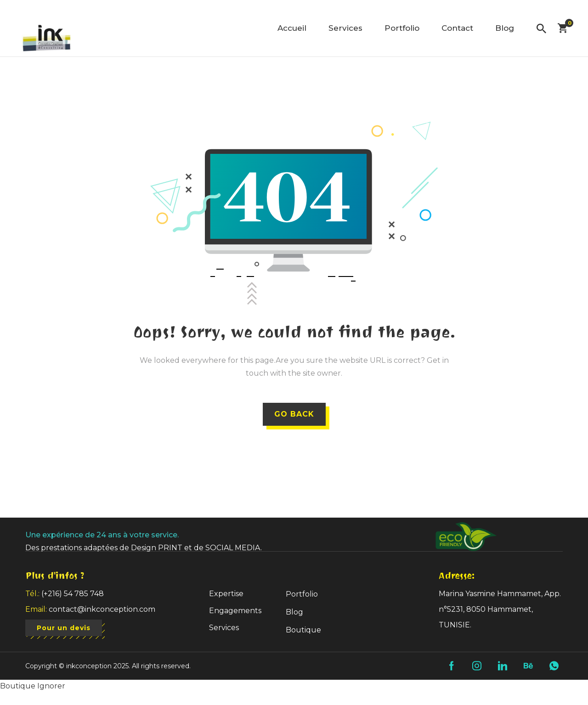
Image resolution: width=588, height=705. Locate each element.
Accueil (292, 28)
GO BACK (294, 414)
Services (345, 28)
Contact (457, 28)
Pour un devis (64, 629)
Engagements (235, 611)
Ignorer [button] (51, 686)
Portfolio (402, 28)
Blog (505, 28)
